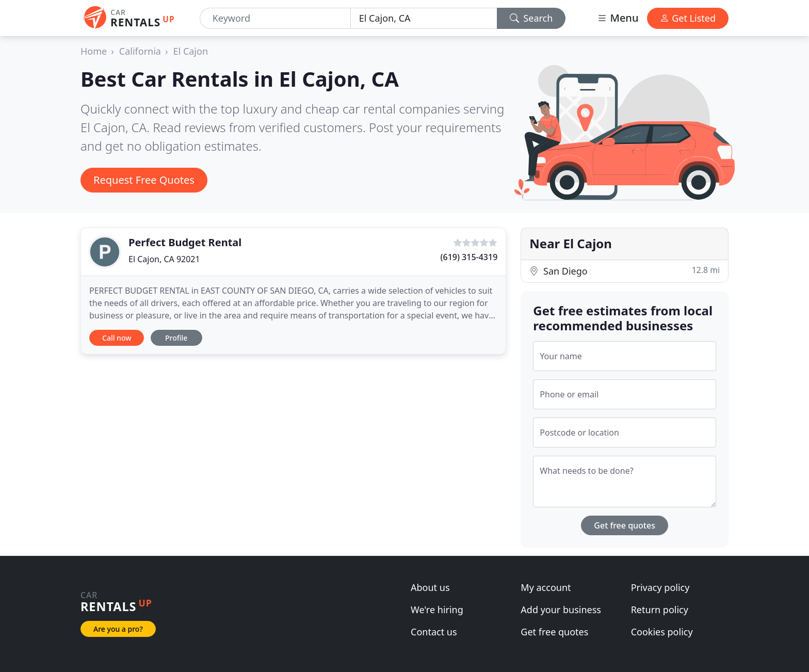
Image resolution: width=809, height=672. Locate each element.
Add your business (561, 610)
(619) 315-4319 (469, 257)
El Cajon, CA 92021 (164, 259)
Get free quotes (625, 525)
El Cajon (191, 51)
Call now (117, 338)
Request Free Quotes (144, 180)
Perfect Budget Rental (185, 242)
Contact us (434, 632)
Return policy (660, 610)
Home (94, 51)
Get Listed (688, 18)
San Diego (625, 271)
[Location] (424, 18)
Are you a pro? (118, 629)
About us (430, 587)
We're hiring (437, 610)
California (140, 51)
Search (531, 18)
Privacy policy (660, 587)
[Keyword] (275, 18)
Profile (176, 338)
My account (546, 587)
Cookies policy (662, 632)
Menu (618, 18)
